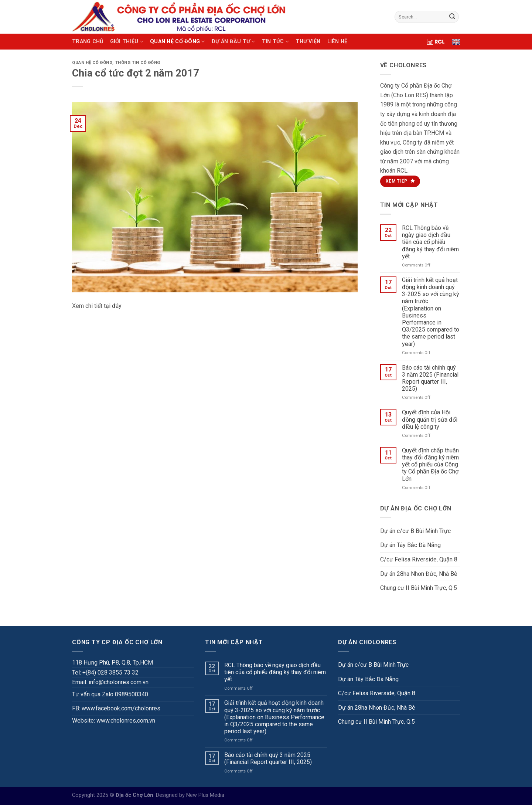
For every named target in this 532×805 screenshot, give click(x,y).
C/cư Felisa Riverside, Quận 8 (419, 559)
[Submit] (452, 17)
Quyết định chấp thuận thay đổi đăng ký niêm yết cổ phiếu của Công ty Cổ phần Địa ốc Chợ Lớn (430, 465)
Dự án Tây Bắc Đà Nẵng (410, 545)
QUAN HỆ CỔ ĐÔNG (178, 42)
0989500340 (132, 694)
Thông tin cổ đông (138, 63)
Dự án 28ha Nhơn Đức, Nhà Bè (419, 574)
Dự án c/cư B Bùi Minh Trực (415, 531)
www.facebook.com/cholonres (121, 708)
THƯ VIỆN (308, 42)
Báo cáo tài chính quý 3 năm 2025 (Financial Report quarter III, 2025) (430, 378)
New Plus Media (205, 795)
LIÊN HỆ (337, 42)
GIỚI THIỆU (127, 42)
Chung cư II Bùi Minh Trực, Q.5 (419, 588)
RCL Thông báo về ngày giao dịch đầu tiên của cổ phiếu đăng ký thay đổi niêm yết (430, 242)
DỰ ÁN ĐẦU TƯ (233, 42)
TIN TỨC (276, 42)
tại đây (113, 306)
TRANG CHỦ (88, 42)
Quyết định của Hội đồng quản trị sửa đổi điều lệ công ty (430, 419)
